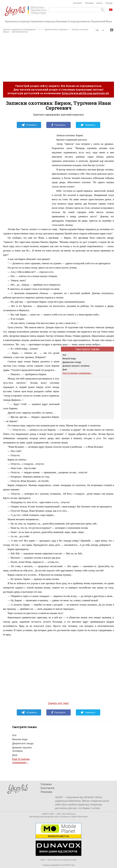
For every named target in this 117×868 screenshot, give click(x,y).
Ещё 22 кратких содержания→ (77, 373)
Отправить (29, 125)
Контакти (77, 3)
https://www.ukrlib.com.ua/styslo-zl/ (85, 93)
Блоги (99, 3)
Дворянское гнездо (72, 362)
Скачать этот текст (58, 703)
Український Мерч (102, 21)
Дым (65, 369)
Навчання (62, 21)
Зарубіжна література (43, 21)
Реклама (89, 3)
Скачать (112, 30)
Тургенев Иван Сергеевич (56, 29)
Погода (109, 3)
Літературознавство (79, 21)
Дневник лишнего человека (76, 366)
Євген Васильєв (68, 814)
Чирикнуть (88, 125)
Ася (64, 355)
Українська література (18, 21)
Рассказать (58, 125)
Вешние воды (69, 359)
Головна (46, 784)
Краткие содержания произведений (19, 29)
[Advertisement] (58, 57)
